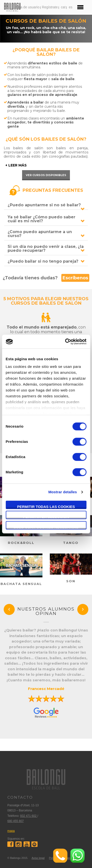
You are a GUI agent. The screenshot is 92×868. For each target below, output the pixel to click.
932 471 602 (29, 816)
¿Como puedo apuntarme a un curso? (40, 234)
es (71, 7)
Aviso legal (38, 858)
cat (63, 7)
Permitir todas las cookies (46, 507)
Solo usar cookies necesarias (46, 527)
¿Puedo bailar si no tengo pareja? (43, 261)
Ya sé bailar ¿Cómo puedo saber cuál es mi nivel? (41, 219)
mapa (11, 831)
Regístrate (50, 7)
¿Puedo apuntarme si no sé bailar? (44, 205)
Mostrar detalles (63, 492)
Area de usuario (27, 7)
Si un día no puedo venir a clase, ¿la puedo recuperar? (46, 248)
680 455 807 (16, 821)
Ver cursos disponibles (46, 175)
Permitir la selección (46, 517)
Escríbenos (75, 278)
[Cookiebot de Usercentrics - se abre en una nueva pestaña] (66, 342)
